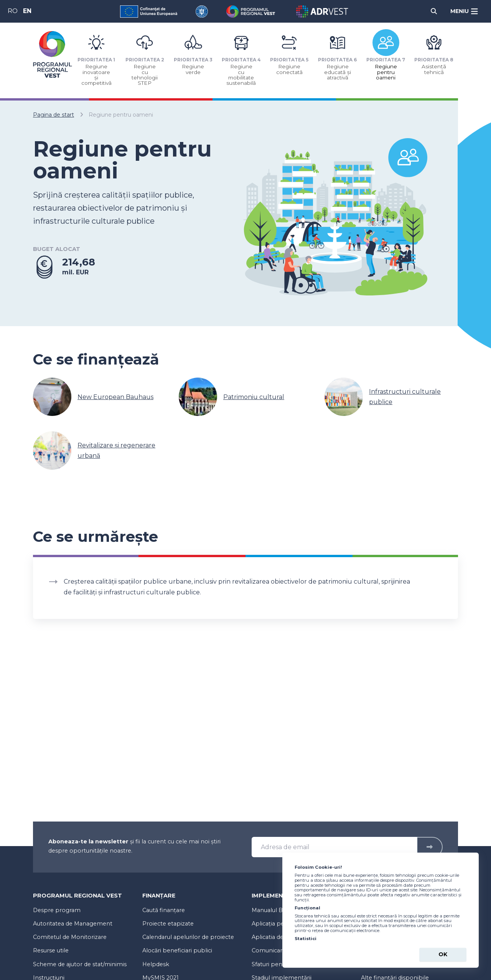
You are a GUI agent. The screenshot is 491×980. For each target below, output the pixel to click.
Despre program (57, 910)
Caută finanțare (164, 910)
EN (27, 11)
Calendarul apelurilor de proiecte (188, 937)
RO (13, 11)
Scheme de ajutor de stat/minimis (80, 964)
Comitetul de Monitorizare (70, 937)
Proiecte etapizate (168, 924)
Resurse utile (51, 950)
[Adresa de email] (334, 847)
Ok (443, 954)
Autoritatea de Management (73, 924)
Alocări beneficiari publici (177, 950)
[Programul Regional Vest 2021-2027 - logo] (53, 54)
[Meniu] (465, 11)
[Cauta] (434, 11)
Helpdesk (156, 964)
